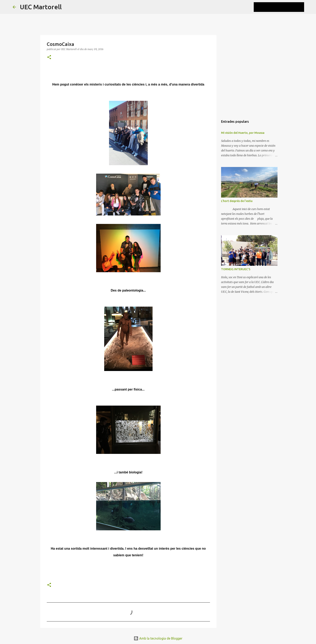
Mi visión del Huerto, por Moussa (243, 133)
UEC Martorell (41, 7)
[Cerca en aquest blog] (283, 7)
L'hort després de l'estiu (237, 201)
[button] (49, 57)
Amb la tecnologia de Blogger (158, 638)
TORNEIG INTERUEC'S (236, 269)
